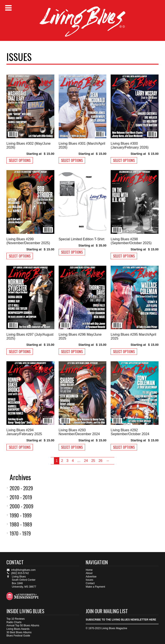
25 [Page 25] (93, 461)
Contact (90, 583)
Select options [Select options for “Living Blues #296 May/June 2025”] (72, 352)
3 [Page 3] (67, 461)
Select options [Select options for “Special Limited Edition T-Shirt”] (72, 252)
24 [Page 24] (86, 461)
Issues (89, 580)
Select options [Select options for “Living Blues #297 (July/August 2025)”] (20, 352)
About (89, 573)
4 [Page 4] (73, 461)
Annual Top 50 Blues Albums (23, 625)
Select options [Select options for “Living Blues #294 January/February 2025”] (20, 447)
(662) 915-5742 (18, 573)
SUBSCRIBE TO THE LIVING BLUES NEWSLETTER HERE (121, 620)
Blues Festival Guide (18, 636)
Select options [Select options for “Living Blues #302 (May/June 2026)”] (20, 160)
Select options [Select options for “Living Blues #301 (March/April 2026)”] (72, 160)
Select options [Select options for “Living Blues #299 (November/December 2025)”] (20, 256)
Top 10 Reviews (16, 619)
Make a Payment (95, 587)
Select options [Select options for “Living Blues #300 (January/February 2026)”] (124, 160)
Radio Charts (14, 622)
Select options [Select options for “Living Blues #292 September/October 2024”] (124, 447)
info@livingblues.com (21, 570)
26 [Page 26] (101, 461)
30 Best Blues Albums (19, 632)
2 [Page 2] (62, 461)
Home (89, 570)
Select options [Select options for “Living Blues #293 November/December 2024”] (72, 447)
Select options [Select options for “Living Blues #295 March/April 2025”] (124, 352)
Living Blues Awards (18, 629)
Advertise (91, 577)
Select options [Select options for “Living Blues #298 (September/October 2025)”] (124, 256)
